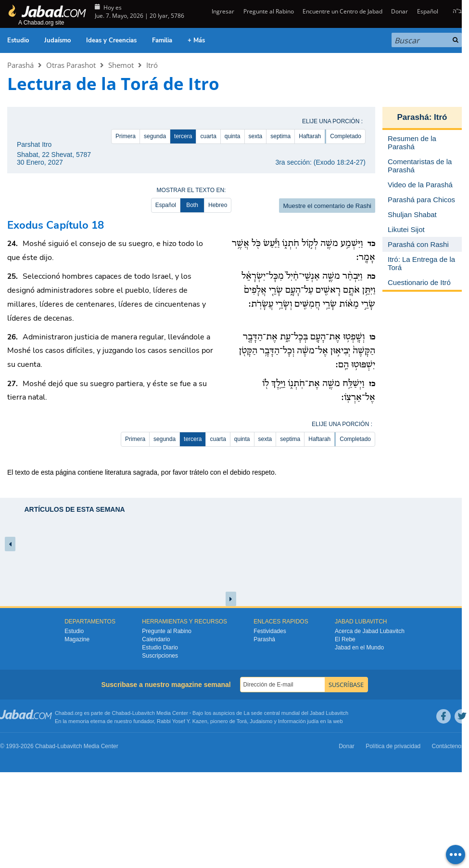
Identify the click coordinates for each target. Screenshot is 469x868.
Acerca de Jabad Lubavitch (370, 631)
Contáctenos (448, 746)
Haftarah (310, 136)
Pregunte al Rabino (269, 11)
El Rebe (345, 639)
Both (192, 205)
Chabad (121, 713)
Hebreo (218, 205)
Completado (346, 136)
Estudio (18, 40)
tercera (183, 136)
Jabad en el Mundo (359, 648)
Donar (399, 11)
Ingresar (222, 11)
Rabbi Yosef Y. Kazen (182, 721)
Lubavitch (144, 713)
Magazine (77, 639)
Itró (152, 65)
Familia (162, 40)
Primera (126, 136)
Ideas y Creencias (111, 40)
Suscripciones (160, 656)
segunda (155, 136)
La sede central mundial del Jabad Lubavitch (296, 713)
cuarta (208, 136)
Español (428, 11)
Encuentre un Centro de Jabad (342, 11)
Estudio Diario (160, 648)
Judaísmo (57, 40)
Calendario (156, 639)
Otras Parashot (71, 65)
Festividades (270, 631)
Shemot (121, 65)
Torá (242, 721)
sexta (256, 136)
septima (280, 136)
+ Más (196, 40)
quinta (233, 136)
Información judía (299, 721)
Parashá (20, 65)
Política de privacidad (393, 746)
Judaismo (261, 721)
